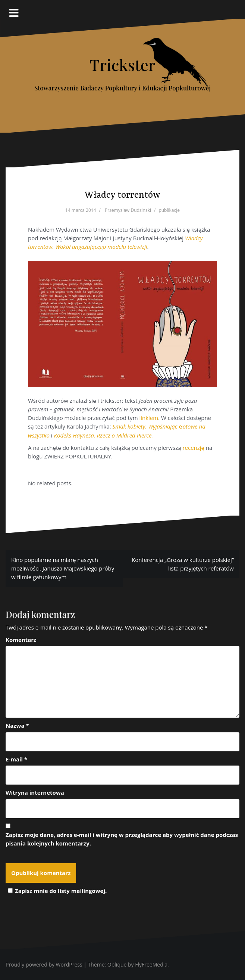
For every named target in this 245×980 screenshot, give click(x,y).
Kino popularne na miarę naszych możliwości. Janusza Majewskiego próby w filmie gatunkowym (63, 568)
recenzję (194, 448)
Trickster (122, 65)
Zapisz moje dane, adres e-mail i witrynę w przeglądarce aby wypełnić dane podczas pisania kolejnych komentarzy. (122, 839)
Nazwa (17, 726)
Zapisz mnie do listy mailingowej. (56, 891)
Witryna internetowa (35, 792)
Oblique (117, 964)
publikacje (169, 210)
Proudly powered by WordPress (44, 964)
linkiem (149, 418)
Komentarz (21, 640)
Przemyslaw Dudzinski (128, 210)
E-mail (16, 759)
